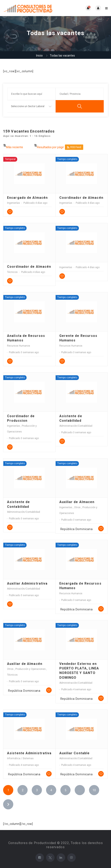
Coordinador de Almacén (81, 198)
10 (94, 790)
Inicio (39, 56)
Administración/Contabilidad (76, 426)
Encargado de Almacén (27, 198)
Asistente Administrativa (29, 753)
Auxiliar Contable (75, 753)
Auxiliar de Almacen (77, 502)
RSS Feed (74, 147)
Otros (78, 507)
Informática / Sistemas (20, 758)
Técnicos (12, 272)
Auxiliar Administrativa (27, 583)
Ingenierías (13, 203)
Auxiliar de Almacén (25, 664)
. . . (80, 790)
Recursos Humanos (19, 346)
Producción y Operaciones (31, 669)
